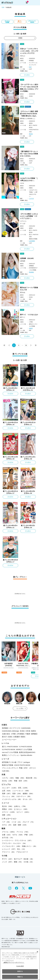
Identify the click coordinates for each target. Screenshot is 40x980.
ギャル (28, 799)
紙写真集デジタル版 (9, 762)
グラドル (9, 832)
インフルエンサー (12, 846)
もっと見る (20, 708)
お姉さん (20, 806)
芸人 (21, 849)
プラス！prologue (24, 762)
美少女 (8, 806)
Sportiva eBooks (26, 755)
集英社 (34, 731)
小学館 (13, 734)
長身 (17, 794)
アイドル (23, 832)
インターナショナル (12, 799)
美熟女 (8, 809)
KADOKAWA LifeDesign (11, 731)
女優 (7, 835)
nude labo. (6, 771)
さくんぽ (23, 223)
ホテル (7, 825)
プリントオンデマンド (10, 768)
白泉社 (10, 737)
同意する (20, 977)
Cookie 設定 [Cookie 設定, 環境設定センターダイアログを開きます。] (20, 966)
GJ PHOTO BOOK (9, 749)
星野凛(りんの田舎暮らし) (28, 119)
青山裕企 (31, 272)
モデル (18, 835)
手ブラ (8, 859)
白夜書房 (17, 737)
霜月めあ (23, 292)
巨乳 (23, 788)
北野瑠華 (23, 261)
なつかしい (21, 809)
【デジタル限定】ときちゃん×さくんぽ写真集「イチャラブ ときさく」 (29, 216)
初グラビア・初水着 (24, 859)
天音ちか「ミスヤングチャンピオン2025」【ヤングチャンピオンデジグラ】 (29, 51)
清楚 (7, 815)
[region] (20, 964)
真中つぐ (23, 317)
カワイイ (9, 812)
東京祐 (31, 134)
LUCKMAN (32, 241)
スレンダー (10, 788)
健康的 (28, 794)
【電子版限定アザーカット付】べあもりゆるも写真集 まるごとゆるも (29, 154)
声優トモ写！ (24, 768)
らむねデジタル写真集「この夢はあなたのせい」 (29, 179)
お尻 (7, 791)
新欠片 (4, 737)
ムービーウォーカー (9, 740)
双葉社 (23, 737)
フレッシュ (9, 796)
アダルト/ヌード (22, 852)
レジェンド (9, 849)
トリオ (17, 822)
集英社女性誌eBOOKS (27, 752)
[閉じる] (37, 952)
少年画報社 (21, 734)
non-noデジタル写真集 (10, 752)
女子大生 (8, 838)
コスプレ (8, 778)
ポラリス (33, 768)
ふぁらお (31, 198)
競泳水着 (32, 778)
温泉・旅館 (20, 825)
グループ (29, 822)
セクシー (23, 812)
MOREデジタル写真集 (24, 749)
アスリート (9, 852)
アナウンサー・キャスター (14, 843)
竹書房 (28, 734)
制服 (20, 778)
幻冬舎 (28, 731)
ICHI (30, 67)
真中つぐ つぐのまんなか (29, 315)
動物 (18, 862)
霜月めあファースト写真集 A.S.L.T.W (29, 289)
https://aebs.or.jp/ (6, 947)
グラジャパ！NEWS (32, 22)
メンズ (8, 862)
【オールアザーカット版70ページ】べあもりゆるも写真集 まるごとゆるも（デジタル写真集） (29, 88)
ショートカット (21, 791)
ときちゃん (23, 221)
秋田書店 (5, 728)
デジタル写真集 (7, 22)
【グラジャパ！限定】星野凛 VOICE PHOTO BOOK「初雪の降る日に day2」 (29, 114)
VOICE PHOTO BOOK (22, 765)
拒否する (20, 971)
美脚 (7, 794)
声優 (29, 835)
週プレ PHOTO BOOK (10, 747)
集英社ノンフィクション (11, 755)
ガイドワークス (15, 728)
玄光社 (22, 731)
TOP (3, 7)
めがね (8, 781)
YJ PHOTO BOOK (25, 747)
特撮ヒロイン (29, 846)
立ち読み (27, 75)
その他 (29, 862)
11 (26, 345)
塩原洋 (31, 328)
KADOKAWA (26, 728)
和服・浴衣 (21, 781)
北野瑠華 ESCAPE (27, 258)
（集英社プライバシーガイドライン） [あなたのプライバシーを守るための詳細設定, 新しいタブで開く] (14, 963)
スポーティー (24, 796)
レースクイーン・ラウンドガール (17, 840)
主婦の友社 (6, 734)
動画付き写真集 (8, 765)
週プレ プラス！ (20, 22)
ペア (6, 822)
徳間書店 (34, 734)
